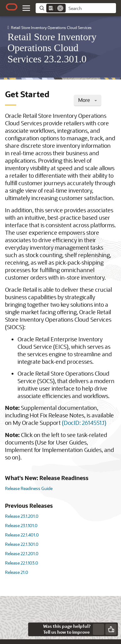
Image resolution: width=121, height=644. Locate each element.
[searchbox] (91, 8)
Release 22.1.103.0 (22, 563)
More (88, 100)
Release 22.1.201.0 (22, 553)
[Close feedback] (35, 629)
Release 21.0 (17, 572)
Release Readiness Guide (29, 488)
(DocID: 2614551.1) (84, 423)
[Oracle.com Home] (12, 7)
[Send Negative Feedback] (98, 629)
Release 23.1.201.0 (22, 516)
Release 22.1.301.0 (22, 544)
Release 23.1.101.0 (21, 525)
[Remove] (60, 8)
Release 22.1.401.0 (22, 535)
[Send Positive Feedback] (111, 629)
